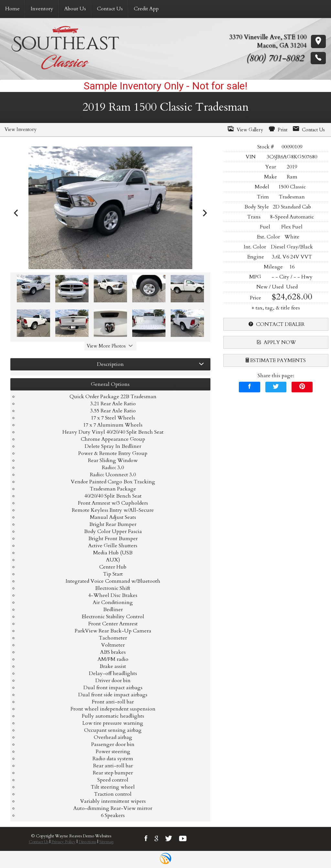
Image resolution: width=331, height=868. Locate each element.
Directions (87, 842)
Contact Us (39, 842)
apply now (276, 342)
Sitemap (107, 842)
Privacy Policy (64, 842)
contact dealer (276, 324)
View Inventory (21, 130)
